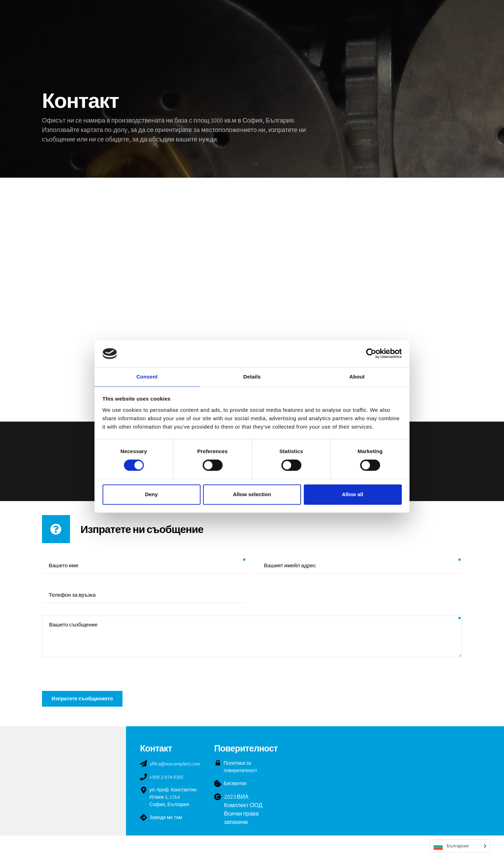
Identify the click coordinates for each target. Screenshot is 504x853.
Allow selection (252, 495)
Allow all (353, 495)
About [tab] (357, 376)
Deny (151, 495)
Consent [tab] (147, 376)
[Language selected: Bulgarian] (460, 846)
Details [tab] (252, 376)
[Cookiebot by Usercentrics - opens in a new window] (371, 353)
